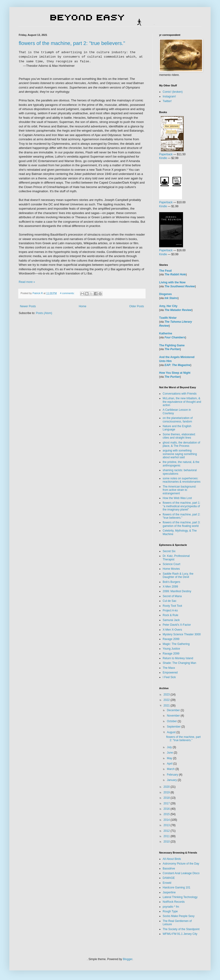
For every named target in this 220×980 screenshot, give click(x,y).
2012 (167, 831)
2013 (167, 825)
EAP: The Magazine (178, 365)
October (172, 721)
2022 (167, 700)
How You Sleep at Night (175, 373)
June (170, 753)
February (173, 775)
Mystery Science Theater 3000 (182, 634)
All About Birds (172, 859)
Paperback (166, 154)
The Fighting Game (172, 345)
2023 (167, 695)
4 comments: (68, 293)
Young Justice (171, 649)
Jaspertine (169, 892)
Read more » (27, 282)
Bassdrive (169, 869)
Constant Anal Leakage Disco (181, 873)
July (170, 747)
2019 (167, 792)
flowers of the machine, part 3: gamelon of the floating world (181, 524)
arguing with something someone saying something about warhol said (180, 454)
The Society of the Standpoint (181, 929)
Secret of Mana (172, 596)
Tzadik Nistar (168, 318)
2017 (167, 803)
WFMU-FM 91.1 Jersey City (180, 934)
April (170, 764)
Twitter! (167, 101)
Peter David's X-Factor (177, 625)
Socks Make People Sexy (179, 916)
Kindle (163, 158)
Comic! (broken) (173, 92)
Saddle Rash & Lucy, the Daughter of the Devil (178, 575)
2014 (167, 820)
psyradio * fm (171, 907)
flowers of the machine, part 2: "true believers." (72, 43)
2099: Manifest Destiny (177, 591)
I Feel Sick (169, 677)
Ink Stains (171, 298)
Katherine (166, 333)
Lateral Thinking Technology (180, 897)
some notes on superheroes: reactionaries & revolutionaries (181, 480)
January (172, 780)
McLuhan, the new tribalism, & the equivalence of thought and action (182, 402)
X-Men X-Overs (172, 630)
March (171, 769)
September (174, 727)
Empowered (170, 673)
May (170, 758)
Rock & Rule (170, 615)
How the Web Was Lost (177, 498)
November (174, 716)
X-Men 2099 (170, 587)
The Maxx (169, 668)
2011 (167, 836)
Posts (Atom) (44, 313)
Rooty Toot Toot (172, 606)
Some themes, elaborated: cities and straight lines (179, 436)
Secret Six (169, 551)
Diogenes (165, 294)
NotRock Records (174, 902)
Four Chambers (175, 337)
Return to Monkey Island (178, 658)
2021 (167, 706)
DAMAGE (169, 878)
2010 (167, 842)
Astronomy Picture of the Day (181, 864)
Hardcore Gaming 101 (176, 888)
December (174, 710)
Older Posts (137, 306)
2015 (167, 814)
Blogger (128, 959)
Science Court (171, 564)
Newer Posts (28, 306)
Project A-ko (170, 610)
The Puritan (172, 349)
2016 (167, 809)
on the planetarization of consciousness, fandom (178, 420)
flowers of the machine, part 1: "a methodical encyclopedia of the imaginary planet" (181, 506)
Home (83, 306)
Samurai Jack (171, 620)
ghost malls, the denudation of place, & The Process (181, 444)
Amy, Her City (168, 306)
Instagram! (169, 96)
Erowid (167, 883)
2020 (167, 787)
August (172, 732)
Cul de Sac (170, 601)
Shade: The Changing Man (179, 663)
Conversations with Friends (180, 394)
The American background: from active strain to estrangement (179, 490)
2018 (167, 798)
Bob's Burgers (171, 582)
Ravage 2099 (171, 639)
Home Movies (171, 569)
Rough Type (170, 911)
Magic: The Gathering (176, 644)
